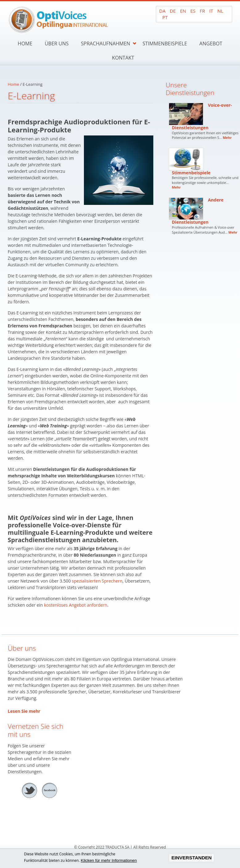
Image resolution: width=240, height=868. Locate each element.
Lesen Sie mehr (24, 711)
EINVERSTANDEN (192, 858)
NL (220, 11)
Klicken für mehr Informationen (109, 861)
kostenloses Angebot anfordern (75, 605)
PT (165, 17)
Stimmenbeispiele (165, 44)
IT (211, 11)
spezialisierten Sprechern (97, 581)
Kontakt (123, 58)
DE (173, 11)
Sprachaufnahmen (106, 44)
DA (162, 11)
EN (183, 11)
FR (202, 11)
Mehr (227, 137)
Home (25, 44)
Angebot (211, 44)
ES (193, 11)
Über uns (57, 44)
